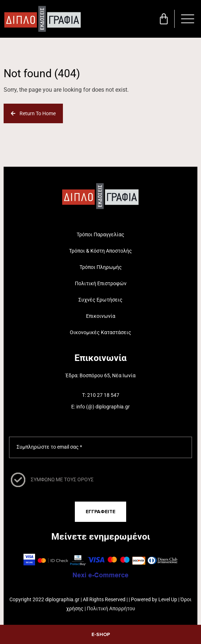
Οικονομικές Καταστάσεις (100, 332)
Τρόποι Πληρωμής (101, 267)
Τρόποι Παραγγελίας (100, 234)
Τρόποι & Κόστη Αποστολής (100, 251)
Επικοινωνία (101, 316)
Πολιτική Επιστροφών (101, 283)
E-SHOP (101, 634)
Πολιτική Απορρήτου (111, 608)
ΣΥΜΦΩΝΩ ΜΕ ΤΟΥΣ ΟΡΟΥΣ (62, 479)
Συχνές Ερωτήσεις (100, 300)
